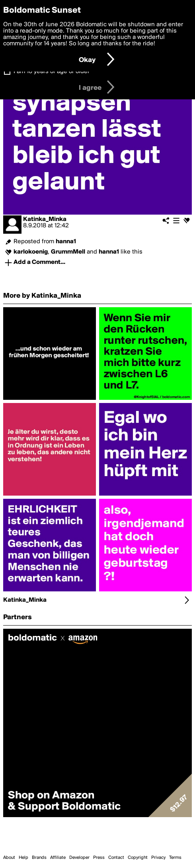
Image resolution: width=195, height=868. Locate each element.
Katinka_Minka (45, 219)
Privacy (158, 858)
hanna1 (66, 242)
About (9, 858)
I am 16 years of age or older (52, 72)
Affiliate (58, 858)
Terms (175, 858)
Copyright (138, 858)
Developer (79, 858)
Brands (39, 858)
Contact (116, 858)
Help (23, 858)
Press (99, 858)
